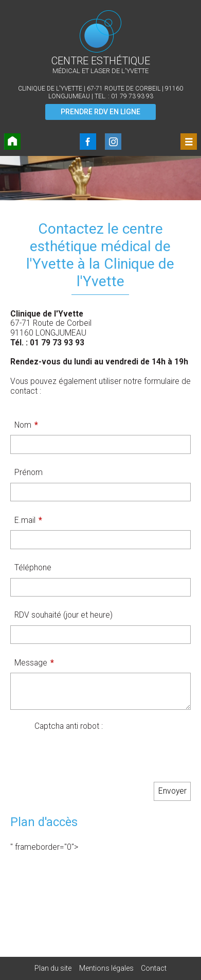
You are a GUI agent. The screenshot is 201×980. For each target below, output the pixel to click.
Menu (189, 142)
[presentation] (113, 751)
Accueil (12, 142)
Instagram (113, 142)
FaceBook (88, 142)
